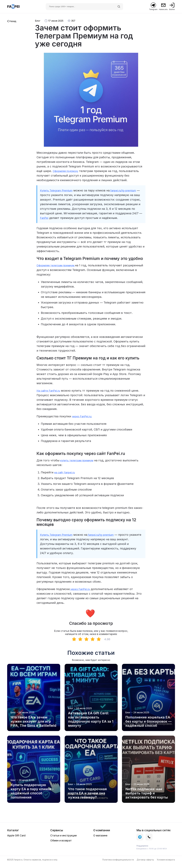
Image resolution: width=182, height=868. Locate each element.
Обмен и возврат (61, 845)
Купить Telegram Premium (58, 190)
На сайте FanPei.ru (50, 395)
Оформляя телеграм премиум (59, 270)
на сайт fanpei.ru (66, 477)
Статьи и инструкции (63, 840)
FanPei (75, 218)
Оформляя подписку (67, 171)
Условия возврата (166, 864)
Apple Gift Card (16, 840)
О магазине (100, 840)
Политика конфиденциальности (118, 864)
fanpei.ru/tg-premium (107, 539)
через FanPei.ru (81, 594)
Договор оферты (145, 864)
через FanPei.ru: (83, 421)
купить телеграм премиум (80, 465)
